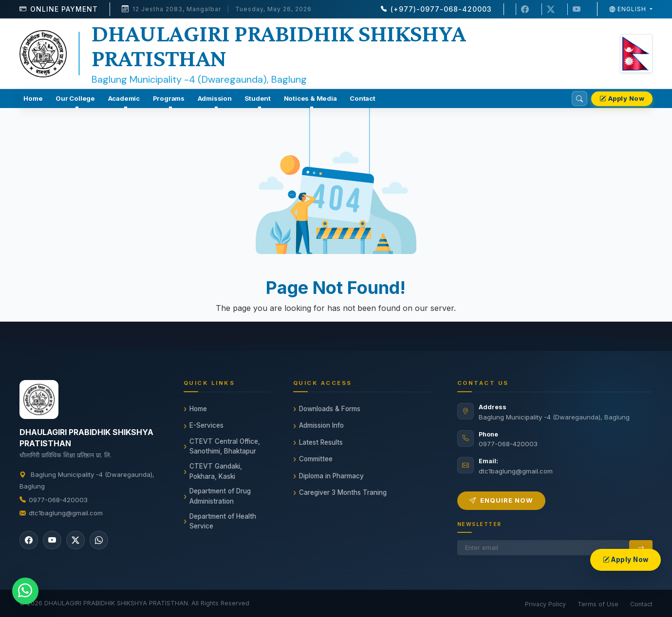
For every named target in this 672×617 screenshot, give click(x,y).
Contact (363, 98)
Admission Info (321, 425)
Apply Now (622, 98)
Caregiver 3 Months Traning (343, 492)
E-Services (206, 425)
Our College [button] (75, 98)
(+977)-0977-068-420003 (441, 9)
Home (33, 98)
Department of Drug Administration (220, 496)
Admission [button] (215, 98)
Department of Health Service (223, 521)
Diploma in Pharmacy (331, 476)
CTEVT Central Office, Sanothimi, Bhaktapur (225, 446)
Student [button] (258, 98)
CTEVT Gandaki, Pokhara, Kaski (216, 471)
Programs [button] (169, 98)
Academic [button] (124, 98)
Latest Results (321, 442)
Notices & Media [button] (310, 98)
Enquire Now (501, 500)
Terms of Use (598, 604)
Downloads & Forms (330, 409)
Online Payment (64, 9)
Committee (316, 459)
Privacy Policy (545, 604)
